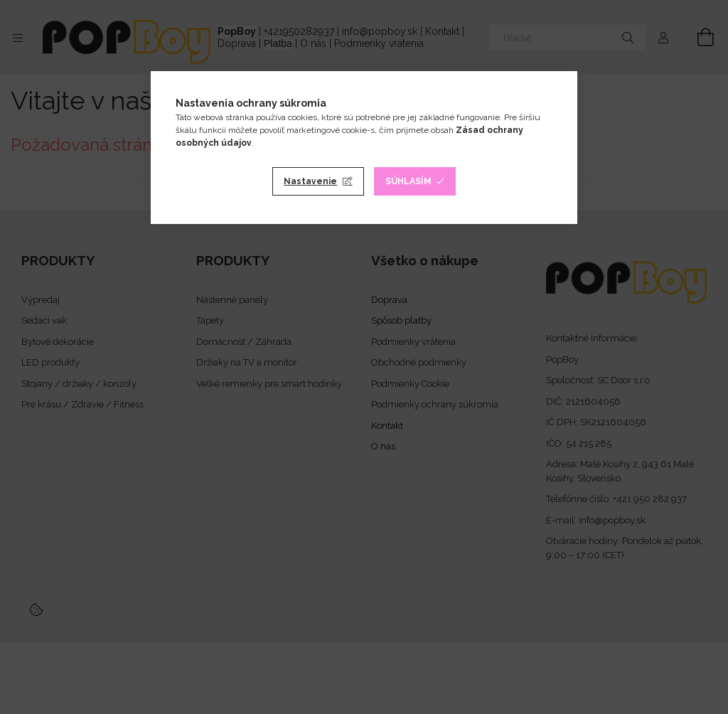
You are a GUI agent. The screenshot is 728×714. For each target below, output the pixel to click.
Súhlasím (408, 181)
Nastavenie (310, 181)
